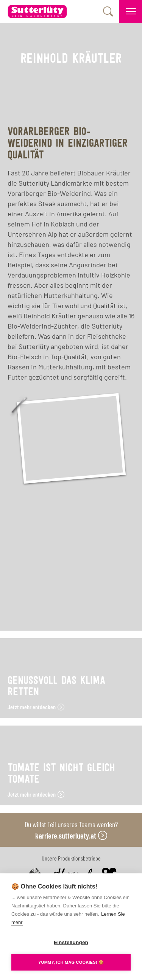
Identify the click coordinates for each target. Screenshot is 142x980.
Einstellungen (71, 942)
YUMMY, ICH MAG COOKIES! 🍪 (71, 962)
